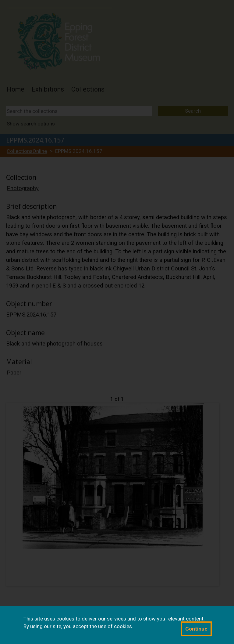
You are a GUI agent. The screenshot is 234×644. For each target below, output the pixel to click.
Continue (196, 629)
